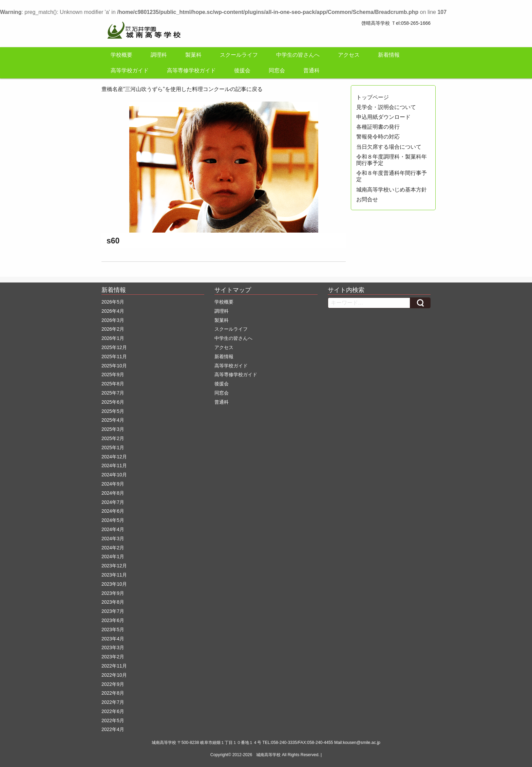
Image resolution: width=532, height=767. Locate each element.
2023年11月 (114, 575)
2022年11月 (114, 666)
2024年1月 (113, 556)
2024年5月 (113, 520)
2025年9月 (113, 375)
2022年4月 (113, 729)
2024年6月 (113, 511)
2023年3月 (113, 647)
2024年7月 (113, 502)
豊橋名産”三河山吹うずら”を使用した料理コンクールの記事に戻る (182, 89)
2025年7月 (113, 393)
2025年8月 (113, 384)
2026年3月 (113, 320)
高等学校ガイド (130, 70)
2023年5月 (113, 629)
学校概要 (121, 55)
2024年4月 (113, 529)
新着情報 (389, 55)
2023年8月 (113, 602)
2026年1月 (113, 338)
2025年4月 (113, 420)
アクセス (349, 55)
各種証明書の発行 (378, 127)
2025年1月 (113, 448)
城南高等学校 (268, 755)
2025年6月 (113, 402)
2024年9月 (113, 484)
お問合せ (367, 199)
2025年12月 (114, 347)
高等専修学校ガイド (191, 70)
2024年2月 (113, 548)
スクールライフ (239, 55)
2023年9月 (113, 593)
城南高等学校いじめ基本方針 (392, 190)
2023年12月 (114, 566)
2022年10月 (114, 675)
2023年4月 (113, 639)
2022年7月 (113, 702)
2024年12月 (114, 457)
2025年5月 (113, 411)
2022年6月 (113, 711)
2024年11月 (114, 465)
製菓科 (193, 55)
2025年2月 (113, 438)
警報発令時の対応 (378, 137)
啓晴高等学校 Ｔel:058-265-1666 (396, 23)
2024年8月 (113, 493)
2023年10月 (114, 584)
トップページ (373, 97)
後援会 (242, 70)
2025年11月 (114, 357)
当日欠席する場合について (389, 147)
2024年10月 (114, 475)
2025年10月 (114, 366)
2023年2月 (113, 657)
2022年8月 (113, 693)
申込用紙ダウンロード (383, 117)
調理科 (159, 55)
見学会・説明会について (386, 107)
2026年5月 (113, 302)
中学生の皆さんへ (298, 55)
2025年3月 (113, 429)
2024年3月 (113, 538)
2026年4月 (113, 311)
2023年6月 (113, 620)
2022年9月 (113, 684)
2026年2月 (113, 329)
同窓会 (277, 70)
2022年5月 (113, 720)
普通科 (311, 70)
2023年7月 (113, 611)
